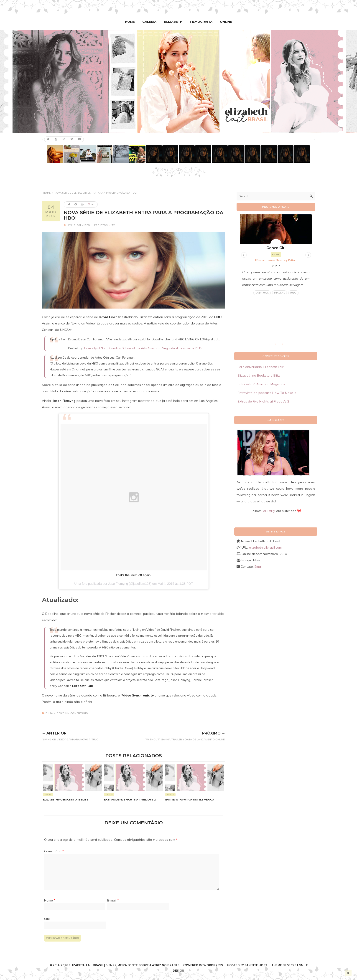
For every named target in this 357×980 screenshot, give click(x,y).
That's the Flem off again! (134, 575)
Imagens (279, 293)
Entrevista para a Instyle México (190, 799)
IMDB (293, 293)
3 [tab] (285, 345)
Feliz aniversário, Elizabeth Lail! (261, 367)
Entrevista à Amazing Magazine (261, 384)
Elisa (49, 713)
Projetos (101, 225)
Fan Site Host (256, 965)
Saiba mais (262, 293)
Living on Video (78, 225)
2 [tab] (278, 345)
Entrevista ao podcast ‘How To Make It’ (267, 393)
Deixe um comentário (72, 713)
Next (308, 254)
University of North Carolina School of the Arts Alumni (120, 348)
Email (258, 566)
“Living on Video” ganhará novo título (80, 735)
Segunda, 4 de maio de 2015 (182, 348)
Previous (243, 254)
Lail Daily (268, 511)
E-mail (113, 900)
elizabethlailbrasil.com (265, 547)
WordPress (213, 965)
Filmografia (200, 22)
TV (113, 225)
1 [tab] (271, 345)
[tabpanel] (276, 255)
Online (224, 22)
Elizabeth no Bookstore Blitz (66, 799)
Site (47, 919)
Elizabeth (173, 22)
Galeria (150, 22)
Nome (50, 900)
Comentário (54, 851)
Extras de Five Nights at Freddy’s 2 (130, 799)
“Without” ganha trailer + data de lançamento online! (171, 735)
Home (132, 22)
